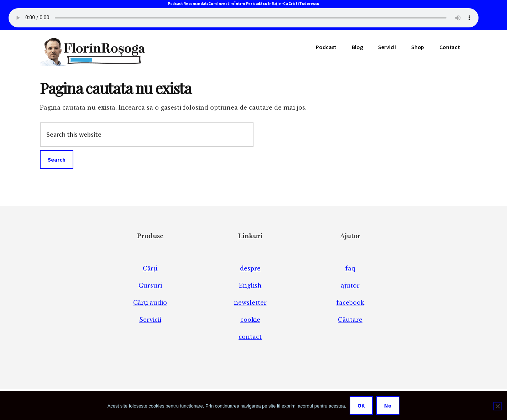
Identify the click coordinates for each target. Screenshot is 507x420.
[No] (497, 406)
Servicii (150, 320)
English (250, 285)
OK (361, 405)
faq (350, 268)
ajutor (350, 285)
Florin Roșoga (93, 52)
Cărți (150, 268)
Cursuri (150, 285)
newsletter (250, 303)
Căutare (350, 320)
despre (250, 268)
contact (250, 337)
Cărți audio (150, 303)
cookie (250, 320)
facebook (350, 303)
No (388, 405)
